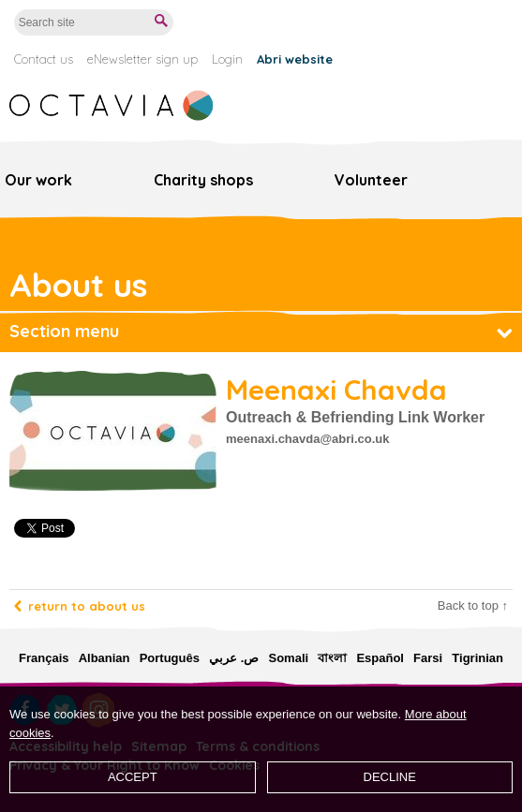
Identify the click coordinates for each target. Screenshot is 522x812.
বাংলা (332, 658)
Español (380, 658)
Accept (133, 777)
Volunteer (371, 180)
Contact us (44, 59)
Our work (38, 180)
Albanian (104, 658)
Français (44, 658)
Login (227, 59)
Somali (288, 658)
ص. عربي (234, 658)
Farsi (428, 658)
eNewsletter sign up (142, 59)
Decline (390, 777)
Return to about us (87, 606)
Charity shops (203, 180)
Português (170, 658)
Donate (480, 23)
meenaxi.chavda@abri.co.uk (308, 439)
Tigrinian (477, 658)
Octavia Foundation (112, 105)
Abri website (295, 59)
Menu (503, 174)
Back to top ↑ (473, 605)
